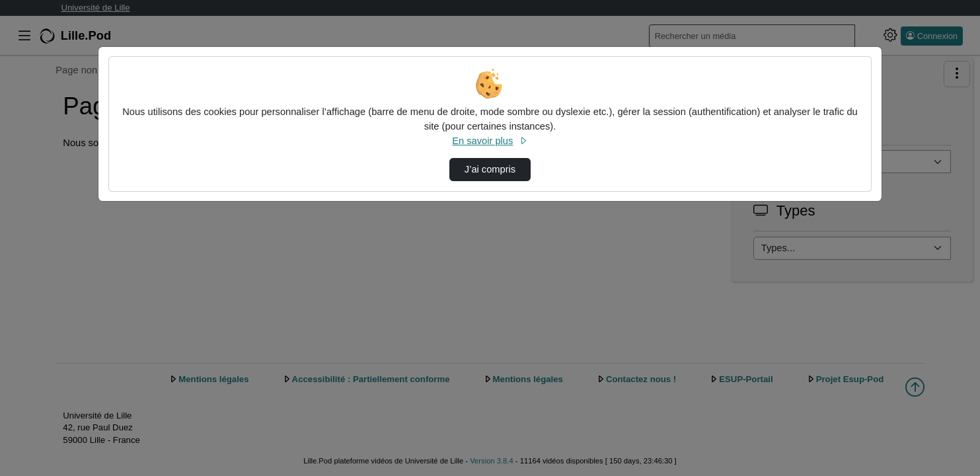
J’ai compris (490, 169)
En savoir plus (490, 141)
